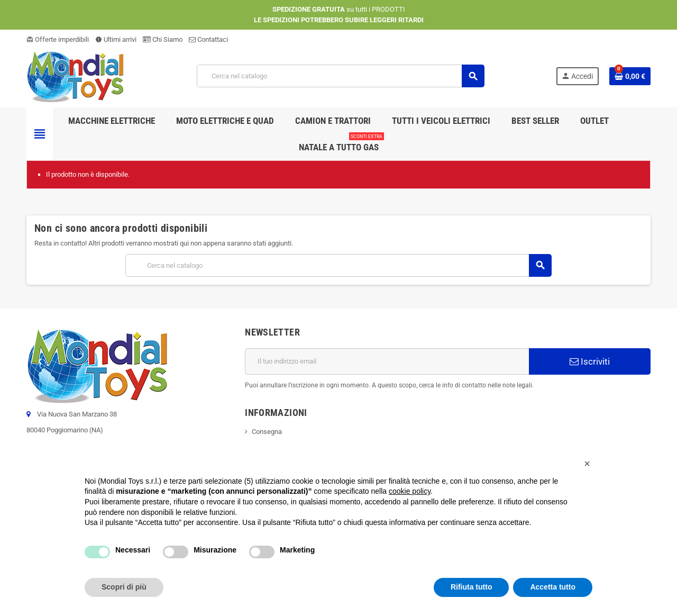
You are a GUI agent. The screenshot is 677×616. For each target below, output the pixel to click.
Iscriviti (590, 361)
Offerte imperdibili (58, 39)
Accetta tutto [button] (553, 587)
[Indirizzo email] (387, 361)
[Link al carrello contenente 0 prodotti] (630, 76)
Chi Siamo (163, 39)
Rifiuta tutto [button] (472, 587)
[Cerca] (340, 76)
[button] (587, 464)
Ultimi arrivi (116, 39)
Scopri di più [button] (124, 587)
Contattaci (208, 39)
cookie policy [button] (410, 491)
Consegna (267, 432)
